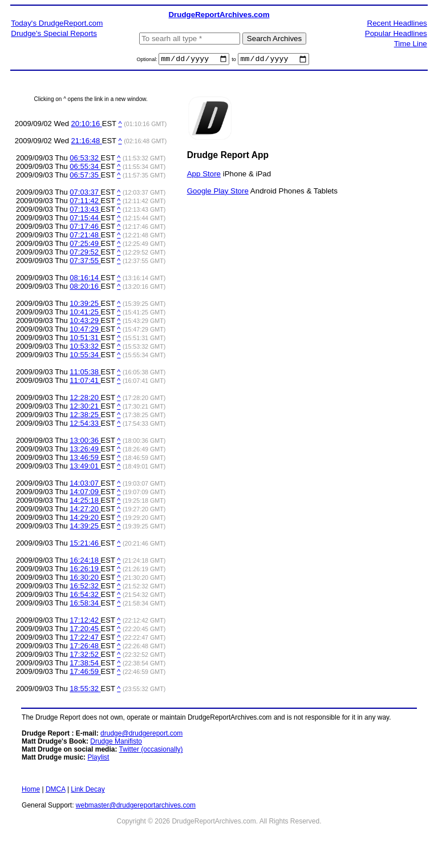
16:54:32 (85, 596)
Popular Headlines (396, 33)
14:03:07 (85, 485)
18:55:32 (85, 690)
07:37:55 (85, 262)
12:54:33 (85, 425)
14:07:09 (85, 493)
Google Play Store (218, 192)
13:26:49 (85, 451)
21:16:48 (87, 142)
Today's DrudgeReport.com (57, 23)
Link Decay (88, 791)
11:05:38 (85, 374)
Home (31, 791)
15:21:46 (85, 545)
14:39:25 (85, 528)
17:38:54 (85, 665)
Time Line (411, 44)
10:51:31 (85, 339)
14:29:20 (85, 519)
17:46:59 (85, 673)
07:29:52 (85, 254)
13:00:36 (85, 442)
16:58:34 (85, 605)
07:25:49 (85, 245)
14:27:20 (85, 510)
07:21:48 (85, 237)
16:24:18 (85, 562)
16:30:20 (85, 579)
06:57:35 (85, 177)
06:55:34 (85, 168)
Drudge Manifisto (116, 743)
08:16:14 (85, 279)
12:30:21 (85, 408)
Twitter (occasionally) (151, 751)
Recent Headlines (397, 23)
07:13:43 (85, 211)
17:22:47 (85, 639)
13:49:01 (85, 468)
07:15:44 (85, 219)
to (234, 61)
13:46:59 (85, 459)
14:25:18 (85, 502)
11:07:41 (85, 382)
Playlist (98, 759)
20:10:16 (87, 125)
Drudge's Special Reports (54, 33)
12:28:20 (85, 399)
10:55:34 (85, 356)
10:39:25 (85, 305)
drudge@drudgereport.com (141, 735)
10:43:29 (85, 322)
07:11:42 (85, 202)
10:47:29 (85, 331)
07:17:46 (85, 228)
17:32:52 (85, 656)
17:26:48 (85, 647)
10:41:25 (85, 314)
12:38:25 (85, 416)
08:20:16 (85, 288)
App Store (204, 175)
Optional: (148, 61)
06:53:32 (85, 160)
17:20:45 (85, 630)
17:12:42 (85, 622)
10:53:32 (85, 348)
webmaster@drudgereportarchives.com (136, 807)
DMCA (56, 791)
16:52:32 (85, 588)
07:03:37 (85, 194)
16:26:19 (85, 570)
